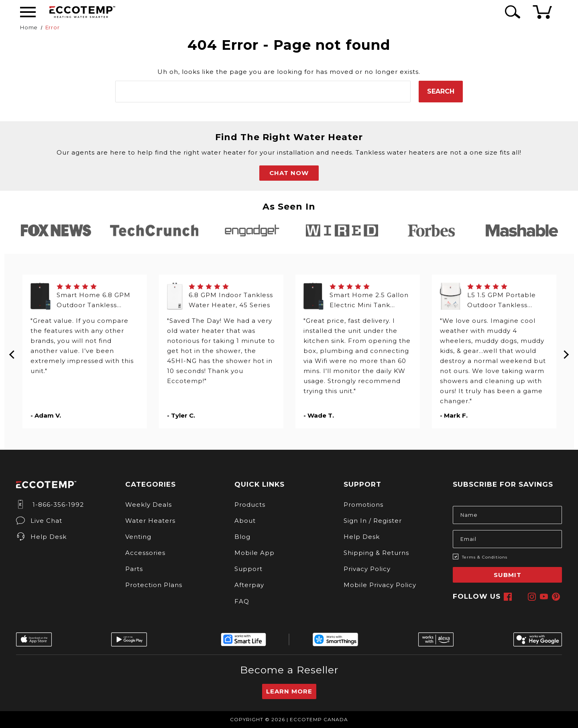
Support (248, 569)
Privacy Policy (367, 569)
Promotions (363, 505)
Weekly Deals (149, 505)
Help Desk (41, 537)
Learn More (289, 691)
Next (566, 352)
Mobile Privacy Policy (380, 585)
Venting (138, 537)
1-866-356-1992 (50, 505)
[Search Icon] (511, 12)
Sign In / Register (373, 521)
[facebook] (508, 597)
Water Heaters (150, 521)
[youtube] (544, 597)
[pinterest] (556, 597)
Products (250, 505)
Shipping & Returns (376, 553)
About (245, 521)
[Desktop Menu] (28, 12)
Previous (12, 352)
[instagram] (532, 597)
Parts (134, 569)
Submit (508, 575)
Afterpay (249, 585)
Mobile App (254, 553)
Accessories (145, 553)
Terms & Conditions (485, 557)
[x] (520, 597)
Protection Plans (154, 585)
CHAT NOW (289, 173)
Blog (242, 537)
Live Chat (39, 521)
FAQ (242, 601)
